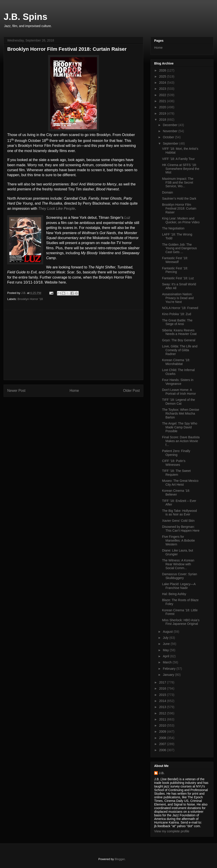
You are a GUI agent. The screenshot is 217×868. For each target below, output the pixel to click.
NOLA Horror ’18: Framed (180, 308)
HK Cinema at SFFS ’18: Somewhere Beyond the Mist (181, 169)
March (168, 662)
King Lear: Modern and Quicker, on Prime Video (181, 220)
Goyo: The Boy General (179, 340)
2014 (163, 701)
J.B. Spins (25, 17)
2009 (163, 732)
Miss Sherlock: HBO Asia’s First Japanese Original (181, 622)
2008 (163, 738)
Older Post (131, 391)
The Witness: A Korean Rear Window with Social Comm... (178, 564)
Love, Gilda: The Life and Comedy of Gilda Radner (180, 350)
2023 (163, 89)
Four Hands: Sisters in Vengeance (178, 382)
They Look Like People (57, 209)
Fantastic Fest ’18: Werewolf (175, 260)
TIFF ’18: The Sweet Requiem (176, 473)
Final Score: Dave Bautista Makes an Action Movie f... (181, 441)
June (167, 644)
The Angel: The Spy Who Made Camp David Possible (180, 427)
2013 (163, 707)
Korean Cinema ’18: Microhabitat (176, 362)
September (171, 143)
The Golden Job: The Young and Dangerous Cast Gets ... (179, 248)
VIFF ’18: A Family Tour (178, 159)
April (166, 656)
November (170, 131)
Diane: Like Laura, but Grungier (178, 552)
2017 (163, 682)
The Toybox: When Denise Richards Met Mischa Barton (181, 413)
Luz (127, 218)
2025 (163, 76)
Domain (167, 192)
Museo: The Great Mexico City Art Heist (180, 483)
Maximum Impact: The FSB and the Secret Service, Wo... (178, 182)
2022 (163, 95)
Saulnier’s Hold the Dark (179, 199)
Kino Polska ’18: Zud (177, 314)
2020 (163, 107)
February (170, 669)
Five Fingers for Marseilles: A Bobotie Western (178, 540)
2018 (163, 120)
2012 (163, 713)
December (170, 125)
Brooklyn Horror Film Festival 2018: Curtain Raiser (179, 208)
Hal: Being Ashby (174, 594)
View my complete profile (172, 831)
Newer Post (16, 391)
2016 (163, 688)
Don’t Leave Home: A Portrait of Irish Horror (179, 392)
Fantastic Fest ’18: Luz (178, 278)
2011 (163, 719)
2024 (163, 83)
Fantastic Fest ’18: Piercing (175, 270)
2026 (163, 70)
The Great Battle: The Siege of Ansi (177, 322)
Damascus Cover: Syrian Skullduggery (180, 576)
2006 (163, 750)
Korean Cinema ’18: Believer (176, 493)
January (169, 675)
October (169, 137)
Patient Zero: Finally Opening (176, 453)
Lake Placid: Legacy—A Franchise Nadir (179, 586)
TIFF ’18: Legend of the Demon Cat (179, 402)
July (166, 638)
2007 (163, 744)
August (168, 632)
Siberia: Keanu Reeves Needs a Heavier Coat (179, 332)
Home (74, 391)
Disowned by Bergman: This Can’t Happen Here (181, 529)
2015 (163, 695)
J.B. (162, 773)
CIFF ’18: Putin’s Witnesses (174, 463)
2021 (163, 101)
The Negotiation (173, 228)
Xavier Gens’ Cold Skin (178, 521)
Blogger (120, 859)
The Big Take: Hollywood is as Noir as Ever (179, 513)
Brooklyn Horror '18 (30, 299)
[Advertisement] (73, 345)
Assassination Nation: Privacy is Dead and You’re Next (178, 298)
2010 (163, 725)
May (166, 650)
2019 (163, 113)
